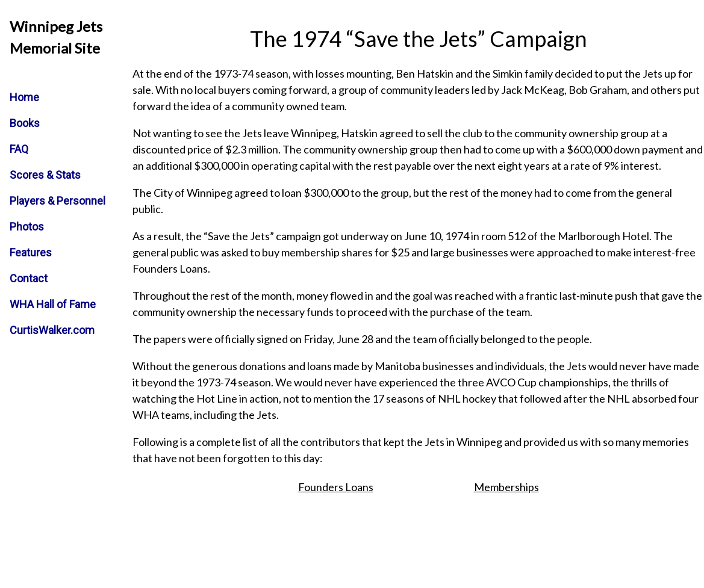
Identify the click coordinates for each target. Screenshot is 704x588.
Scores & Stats (45, 175)
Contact (29, 278)
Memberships (506, 487)
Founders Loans (336, 487)
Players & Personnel (58, 201)
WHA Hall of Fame (53, 304)
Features (31, 252)
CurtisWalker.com (52, 330)
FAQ (19, 149)
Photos (27, 227)
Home (24, 97)
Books (25, 123)
